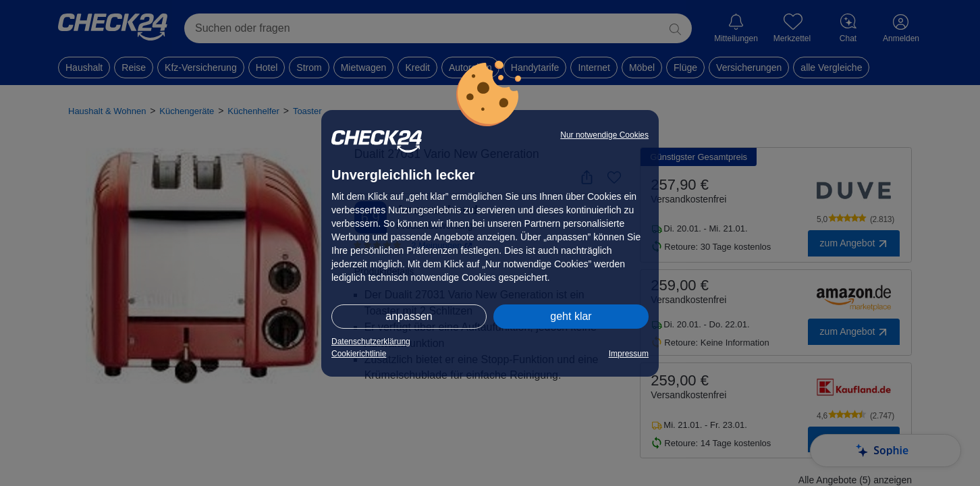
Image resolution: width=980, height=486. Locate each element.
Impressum (629, 354)
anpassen (409, 316)
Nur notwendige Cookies (604, 135)
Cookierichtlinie (359, 354)
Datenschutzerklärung (371, 342)
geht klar (571, 316)
